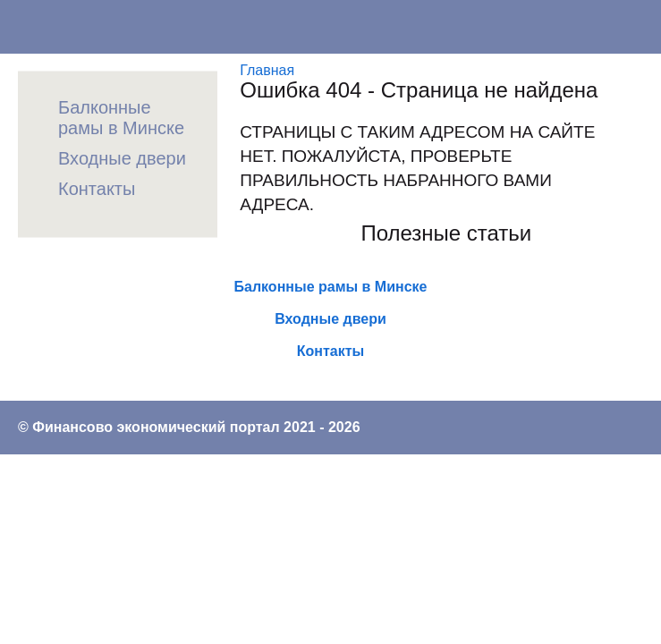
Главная (267, 70)
